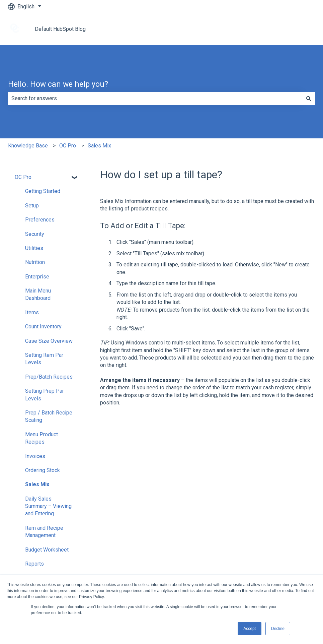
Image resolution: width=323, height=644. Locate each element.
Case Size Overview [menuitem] (49, 341)
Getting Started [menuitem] (43, 191)
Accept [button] (250, 629)
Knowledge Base (28, 146)
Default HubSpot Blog (60, 29)
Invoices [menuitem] (35, 456)
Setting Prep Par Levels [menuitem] (45, 395)
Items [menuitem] (32, 312)
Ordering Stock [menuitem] (43, 470)
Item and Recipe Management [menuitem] (44, 532)
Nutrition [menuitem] (35, 262)
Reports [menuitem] (34, 564)
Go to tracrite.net (289, 29)
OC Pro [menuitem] (23, 177)
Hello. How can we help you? (58, 84)
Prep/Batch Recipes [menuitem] (49, 377)
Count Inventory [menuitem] (43, 327)
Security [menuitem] (35, 234)
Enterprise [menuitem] (37, 277)
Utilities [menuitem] (34, 248)
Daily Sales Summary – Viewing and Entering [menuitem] (48, 506)
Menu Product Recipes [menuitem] (42, 438)
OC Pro (68, 146)
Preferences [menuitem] (40, 220)
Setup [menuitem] (32, 206)
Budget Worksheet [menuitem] (47, 550)
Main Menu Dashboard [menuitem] (38, 294)
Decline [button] (278, 629)
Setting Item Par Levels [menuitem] (44, 359)
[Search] (309, 99)
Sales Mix (99, 146)
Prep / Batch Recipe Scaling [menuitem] (49, 416)
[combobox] (155, 99)
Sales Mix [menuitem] (37, 484)
